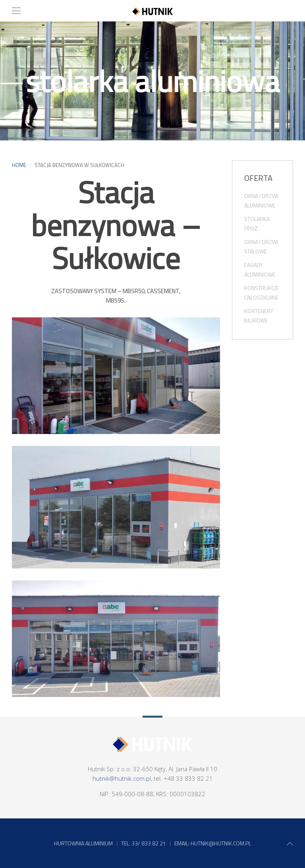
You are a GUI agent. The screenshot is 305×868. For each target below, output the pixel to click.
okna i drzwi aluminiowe (261, 201)
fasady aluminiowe (260, 270)
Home (19, 165)
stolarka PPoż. (257, 224)
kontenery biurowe (259, 316)
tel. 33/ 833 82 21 (144, 843)
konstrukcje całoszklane (261, 293)
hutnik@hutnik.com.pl (122, 778)
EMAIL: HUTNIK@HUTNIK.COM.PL (213, 843)
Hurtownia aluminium (83, 843)
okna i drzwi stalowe (261, 247)
